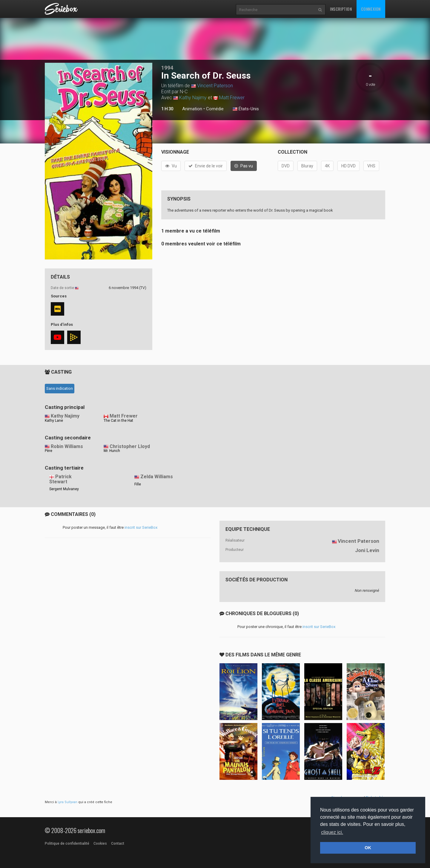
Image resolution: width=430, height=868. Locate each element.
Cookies (100, 843)
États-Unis (246, 109)
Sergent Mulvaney (64, 489)
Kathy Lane (54, 421)
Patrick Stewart (60, 479)
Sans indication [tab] (60, 388)
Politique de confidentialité (67, 843)
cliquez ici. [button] (332, 832)
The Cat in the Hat (118, 421)
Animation (192, 109)
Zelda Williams (157, 477)
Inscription (341, 9)
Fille (138, 484)
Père (49, 451)
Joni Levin (367, 550)
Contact (118, 843)
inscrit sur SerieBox (141, 527)
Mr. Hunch (112, 451)
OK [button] (368, 848)
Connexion (371, 9)
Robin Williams (67, 446)
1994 (167, 68)
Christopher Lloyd (130, 446)
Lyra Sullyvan (67, 802)
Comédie (215, 109)
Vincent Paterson (215, 86)
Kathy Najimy (193, 98)
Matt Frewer (232, 98)
